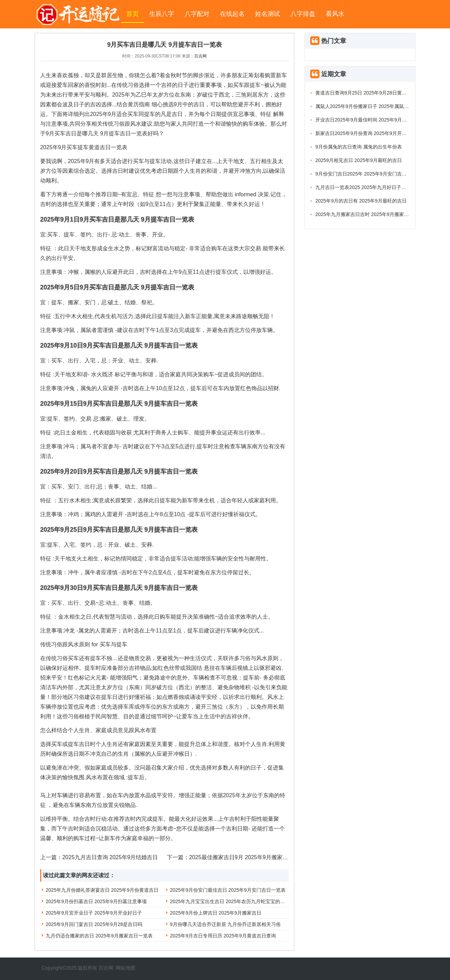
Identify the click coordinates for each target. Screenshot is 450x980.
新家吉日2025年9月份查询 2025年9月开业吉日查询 (371, 133)
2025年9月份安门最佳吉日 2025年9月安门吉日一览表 (228, 890)
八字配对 (197, 14)
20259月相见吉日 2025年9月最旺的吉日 (359, 160)
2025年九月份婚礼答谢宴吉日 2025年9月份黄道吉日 (102, 890)
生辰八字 (162, 14)
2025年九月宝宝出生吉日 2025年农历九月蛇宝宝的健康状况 (235, 901)
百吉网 (200, 56)
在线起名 (232, 14)
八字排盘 (303, 14)
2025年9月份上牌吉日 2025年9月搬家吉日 (216, 913)
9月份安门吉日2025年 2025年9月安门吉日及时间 (368, 174)
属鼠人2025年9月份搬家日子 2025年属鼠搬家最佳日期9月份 (380, 106)
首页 (133, 14)
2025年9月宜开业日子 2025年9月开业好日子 (94, 913)
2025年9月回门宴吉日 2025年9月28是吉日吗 (94, 924)
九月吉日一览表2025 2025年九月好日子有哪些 (366, 187)
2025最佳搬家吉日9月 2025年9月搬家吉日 (241, 857)
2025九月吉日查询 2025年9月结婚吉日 (110, 857)
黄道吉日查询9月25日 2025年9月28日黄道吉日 (366, 93)
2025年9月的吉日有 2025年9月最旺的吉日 (361, 201)
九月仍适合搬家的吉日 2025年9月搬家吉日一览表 (99, 936)
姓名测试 (268, 14)
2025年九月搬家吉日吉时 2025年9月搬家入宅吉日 (369, 214)
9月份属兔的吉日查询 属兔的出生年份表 (359, 147)
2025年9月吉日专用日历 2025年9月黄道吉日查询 (223, 936)
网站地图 (126, 968)
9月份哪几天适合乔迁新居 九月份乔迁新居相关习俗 (225, 924)
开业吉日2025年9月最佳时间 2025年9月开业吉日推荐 (373, 120)
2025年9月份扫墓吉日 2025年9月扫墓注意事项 (96, 901)
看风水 (335, 14)
